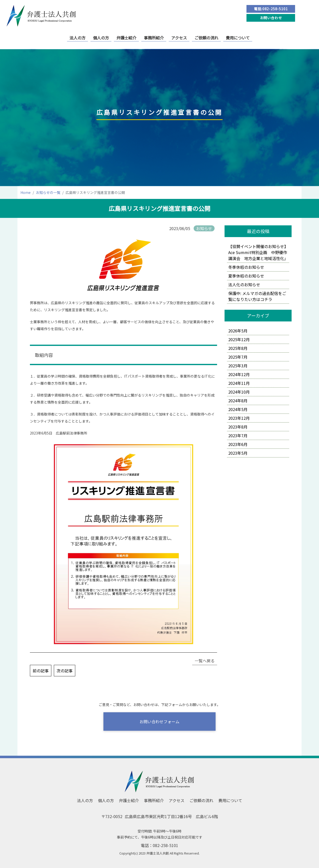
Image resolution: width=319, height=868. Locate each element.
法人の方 (78, 38)
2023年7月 (238, 435)
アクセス (179, 38)
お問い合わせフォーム (159, 722)
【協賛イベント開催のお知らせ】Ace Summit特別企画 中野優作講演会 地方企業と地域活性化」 (258, 252)
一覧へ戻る (205, 661)
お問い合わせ (271, 18)
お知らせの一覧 (48, 192)
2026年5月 (238, 331)
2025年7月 (238, 357)
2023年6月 (238, 444)
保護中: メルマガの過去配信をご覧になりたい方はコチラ (257, 296)
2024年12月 (239, 374)
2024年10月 (239, 392)
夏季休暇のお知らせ (246, 276)
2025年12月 (239, 339)
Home (26, 192)
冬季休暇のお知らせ (246, 267)
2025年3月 (238, 366)
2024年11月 (239, 383)
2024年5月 (238, 409)
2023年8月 (238, 427)
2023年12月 (239, 418)
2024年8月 (238, 401)
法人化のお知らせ (244, 285)
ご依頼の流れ (206, 38)
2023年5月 (238, 453)
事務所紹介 (154, 38)
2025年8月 (238, 348)
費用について (238, 38)
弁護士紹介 (126, 38)
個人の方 (101, 38)
